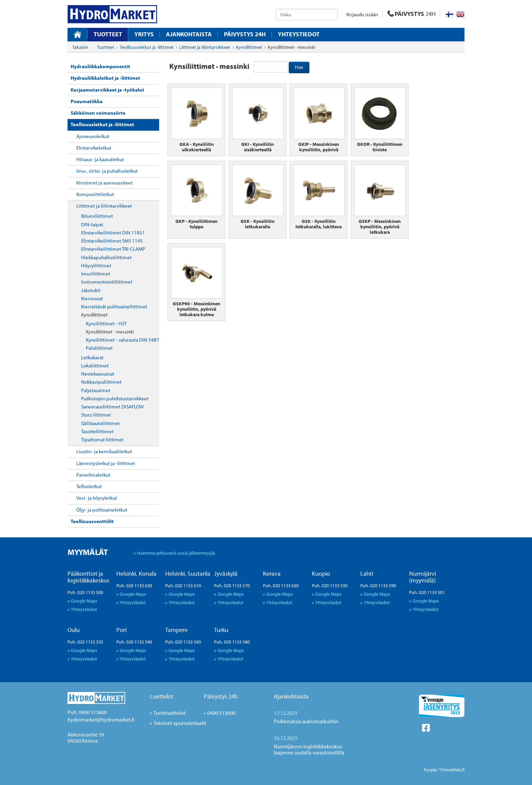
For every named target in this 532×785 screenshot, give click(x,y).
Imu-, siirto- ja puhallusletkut (107, 171)
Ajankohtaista (189, 34)
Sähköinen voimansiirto (98, 113)
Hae (299, 67)
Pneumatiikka (87, 101)
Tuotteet (108, 34)
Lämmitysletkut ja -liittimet (106, 463)
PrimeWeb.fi (452, 770)
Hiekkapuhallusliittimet (106, 257)
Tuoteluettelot (169, 713)
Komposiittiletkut (95, 194)
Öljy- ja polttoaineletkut (102, 510)
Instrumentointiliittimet (107, 282)
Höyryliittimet (96, 265)
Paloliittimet (99, 348)
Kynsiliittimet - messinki (110, 332)
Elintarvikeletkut (94, 148)
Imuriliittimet (96, 274)
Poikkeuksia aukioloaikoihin (306, 721)
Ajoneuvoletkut (93, 136)
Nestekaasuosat (98, 374)
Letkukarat (92, 357)
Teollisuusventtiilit (92, 521)
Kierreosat (92, 298)
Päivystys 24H (245, 34)
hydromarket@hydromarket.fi (101, 720)
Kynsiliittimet (94, 315)
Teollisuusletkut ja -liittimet (102, 124)
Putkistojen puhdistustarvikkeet (115, 398)
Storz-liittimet (96, 415)
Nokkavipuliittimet (101, 382)
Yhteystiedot (299, 34)
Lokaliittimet (95, 366)
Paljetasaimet (96, 390)
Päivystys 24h (221, 696)
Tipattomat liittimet (102, 439)
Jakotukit (91, 290)
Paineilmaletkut (93, 475)
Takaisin (80, 47)
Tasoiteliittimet (97, 431)
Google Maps (84, 601)
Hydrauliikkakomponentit (100, 66)
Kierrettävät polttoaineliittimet (114, 307)
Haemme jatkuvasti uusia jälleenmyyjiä (176, 553)
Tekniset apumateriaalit (180, 723)
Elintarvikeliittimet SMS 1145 (112, 241)
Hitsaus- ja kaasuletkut (100, 159)
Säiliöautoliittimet (100, 423)
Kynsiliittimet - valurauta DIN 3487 (122, 340)
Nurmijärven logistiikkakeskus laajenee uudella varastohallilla (309, 749)
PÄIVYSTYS (412, 14)
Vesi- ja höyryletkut (97, 498)
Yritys (144, 34)
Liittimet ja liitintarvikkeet (104, 206)
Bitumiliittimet (97, 216)
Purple (430, 770)
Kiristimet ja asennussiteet (104, 183)
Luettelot (162, 696)
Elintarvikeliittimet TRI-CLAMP (113, 249)
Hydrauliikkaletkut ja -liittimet (105, 78)
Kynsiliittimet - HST (106, 323)
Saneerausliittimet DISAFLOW (112, 407)
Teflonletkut (89, 486)
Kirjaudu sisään (362, 14)
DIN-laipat (92, 224)
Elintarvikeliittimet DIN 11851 (113, 233)
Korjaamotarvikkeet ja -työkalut (107, 90)
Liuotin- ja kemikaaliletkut (104, 451)
